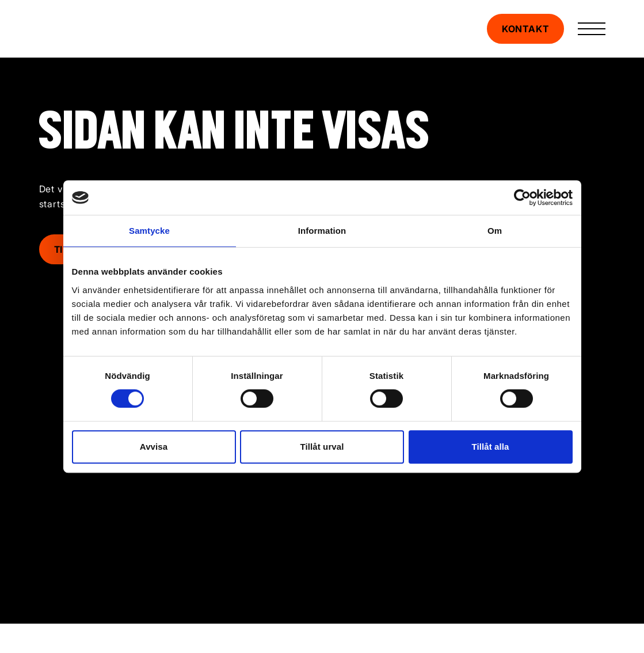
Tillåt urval (322, 447)
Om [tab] (495, 231)
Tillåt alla (490, 447)
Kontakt (525, 29)
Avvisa (154, 447)
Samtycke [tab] (149, 231)
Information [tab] (322, 231)
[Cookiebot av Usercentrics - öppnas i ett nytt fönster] (522, 198)
